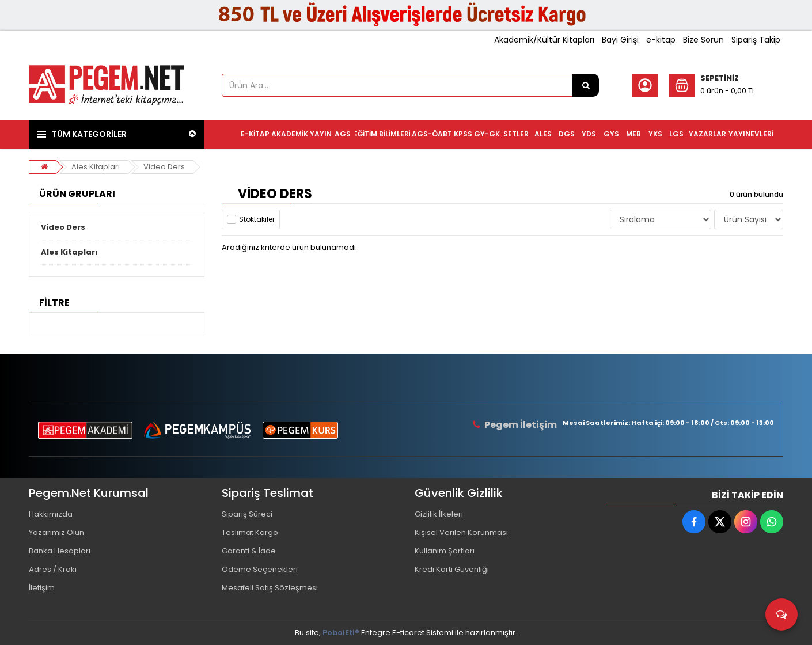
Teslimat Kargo (250, 532)
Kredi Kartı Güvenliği (452, 569)
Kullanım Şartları (445, 551)
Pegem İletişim (521, 425)
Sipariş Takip (756, 40)
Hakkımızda (51, 514)
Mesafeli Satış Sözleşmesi (270, 588)
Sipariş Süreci (247, 514)
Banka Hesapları (60, 551)
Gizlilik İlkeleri (439, 514)
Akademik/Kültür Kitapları (544, 40)
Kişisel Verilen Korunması (461, 532)
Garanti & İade (249, 551)
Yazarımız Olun (56, 532)
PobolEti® (341, 633)
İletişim (42, 588)
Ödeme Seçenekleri (260, 569)
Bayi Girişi (620, 40)
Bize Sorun (703, 40)
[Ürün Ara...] (586, 85)
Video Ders (164, 167)
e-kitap (661, 40)
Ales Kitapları (96, 167)
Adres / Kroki (53, 569)
